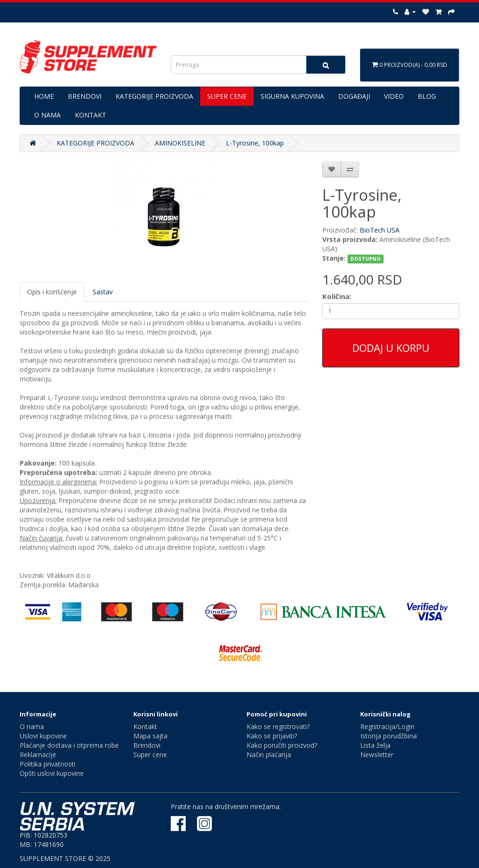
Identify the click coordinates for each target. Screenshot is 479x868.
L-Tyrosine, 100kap (255, 143)
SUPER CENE (227, 96)
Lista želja (375, 745)
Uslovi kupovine (43, 736)
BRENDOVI (85, 96)
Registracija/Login (387, 726)
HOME (44, 96)
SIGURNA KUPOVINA (292, 96)
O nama (32, 726)
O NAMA (47, 115)
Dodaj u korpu (391, 348)
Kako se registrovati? (278, 726)
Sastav (103, 292)
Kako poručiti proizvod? (282, 745)
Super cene (150, 755)
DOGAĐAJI (354, 96)
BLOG (427, 96)
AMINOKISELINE (180, 143)
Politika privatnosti (47, 764)
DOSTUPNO (366, 259)
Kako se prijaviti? (272, 736)
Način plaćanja (269, 755)
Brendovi (147, 745)
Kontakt (145, 726)
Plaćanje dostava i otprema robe (69, 745)
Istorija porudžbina (388, 736)
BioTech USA (380, 230)
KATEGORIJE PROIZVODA (154, 96)
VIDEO (394, 96)
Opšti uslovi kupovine (52, 773)
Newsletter (377, 755)
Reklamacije (38, 755)
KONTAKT (91, 115)
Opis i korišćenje (52, 292)
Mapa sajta (150, 736)
